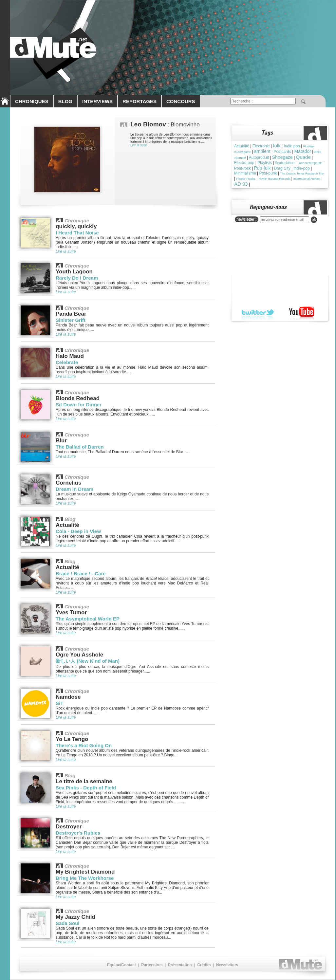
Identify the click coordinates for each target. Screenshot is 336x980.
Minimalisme (245, 173)
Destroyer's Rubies (78, 833)
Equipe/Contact (121, 965)
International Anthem (307, 179)
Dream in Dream (75, 489)
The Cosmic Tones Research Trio (302, 174)
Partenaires (152, 965)
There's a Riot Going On (84, 745)
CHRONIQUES (32, 101)
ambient (262, 151)
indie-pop (301, 168)
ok (314, 220)
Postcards (282, 152)
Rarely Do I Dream (77, 278)
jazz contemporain (311, 163)
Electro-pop (244, 163)
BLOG (65, 101)
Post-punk (268, 173)
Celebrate (67, 362)
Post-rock (243, 168)
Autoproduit (259, 157)
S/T (59, 703)
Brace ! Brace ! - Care (81, 573)
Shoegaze (282, 157)
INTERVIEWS (97, 101)
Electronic (261, 146)
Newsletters (227, 965)
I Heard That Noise (77, 233)
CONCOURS (181, 101)
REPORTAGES (140, 101)
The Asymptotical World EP (88, 619)
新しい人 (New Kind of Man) (88, 661)
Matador (303, 151)
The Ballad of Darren (80, 447)
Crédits (204, 965)
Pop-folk (262, 168)
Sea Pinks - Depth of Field (86, 788)
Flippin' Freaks (246, 179)
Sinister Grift (71, 320)
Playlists (265, 163)
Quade (303, 157)
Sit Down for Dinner (79, 405)
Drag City (282, 168)
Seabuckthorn (285, 163)
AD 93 (241, 184)
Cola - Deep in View (78, 531)
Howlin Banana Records (275, 179)
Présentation (180, 965)
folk (277, 146)
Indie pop (292, 146)
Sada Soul (68, 923)
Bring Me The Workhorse (85, 878)
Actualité (242, 146)
